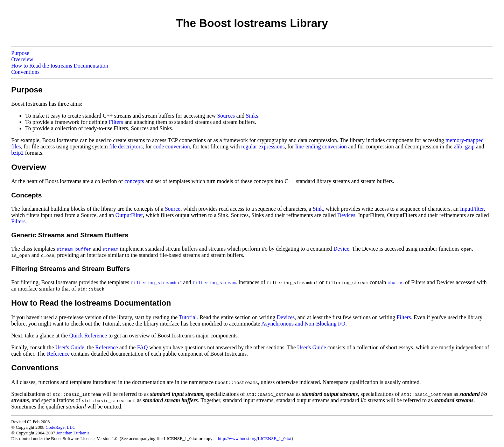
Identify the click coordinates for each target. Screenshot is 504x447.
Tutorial (188, 317)
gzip (470, 146)
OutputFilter (129, 215)
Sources (226, 116)
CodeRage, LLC (60, 427)
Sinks (252, 116)
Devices (346, 215)
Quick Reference (88, 336)
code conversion (171, 146)
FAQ (143, 347)
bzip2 (17, 153)
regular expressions (263, 146)
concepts (134, 181)
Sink (318, 209)
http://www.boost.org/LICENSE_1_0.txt (255, 438)
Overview (22, 59)
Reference (107, 347)
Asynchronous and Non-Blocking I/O (303, 324)
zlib (458, 146)
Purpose (20, 53)
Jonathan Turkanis (73, 433)
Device (341, 249)
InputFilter (472, 209)
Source (173, 209)
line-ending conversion (321, 146)
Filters (116, 122)
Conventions (25, 72)
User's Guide (70, 347)
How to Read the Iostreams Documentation (60, 66)
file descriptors (126, 146)
